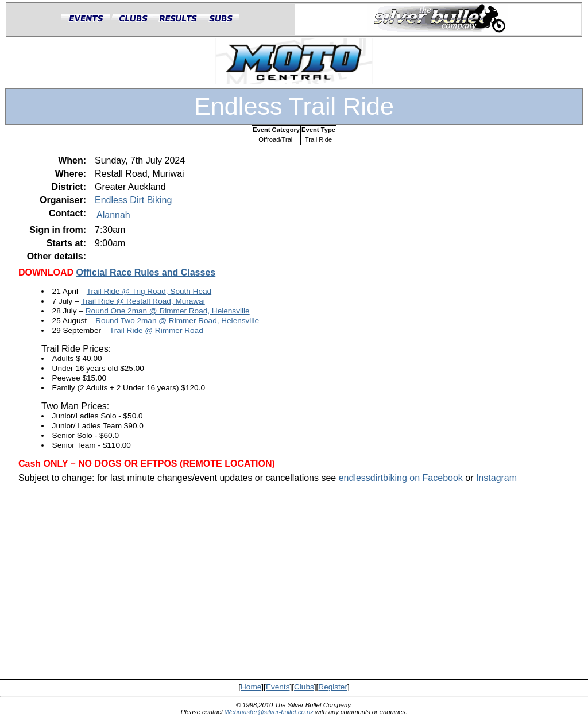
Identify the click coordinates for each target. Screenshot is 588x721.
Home (251, 687)
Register (333, 687)
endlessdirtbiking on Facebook (401, 478)
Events (278, 687)
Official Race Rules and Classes (146, 272)
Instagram (496, 478)
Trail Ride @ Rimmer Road (156, 330)
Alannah (113, 215)
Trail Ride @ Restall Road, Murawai (143, 301)
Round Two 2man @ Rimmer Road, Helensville (177, 321)
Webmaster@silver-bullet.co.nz (269, 712)
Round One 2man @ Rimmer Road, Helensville (168, 311)
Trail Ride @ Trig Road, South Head (149, 291)
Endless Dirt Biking (133, 200)
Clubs (304, 687)
